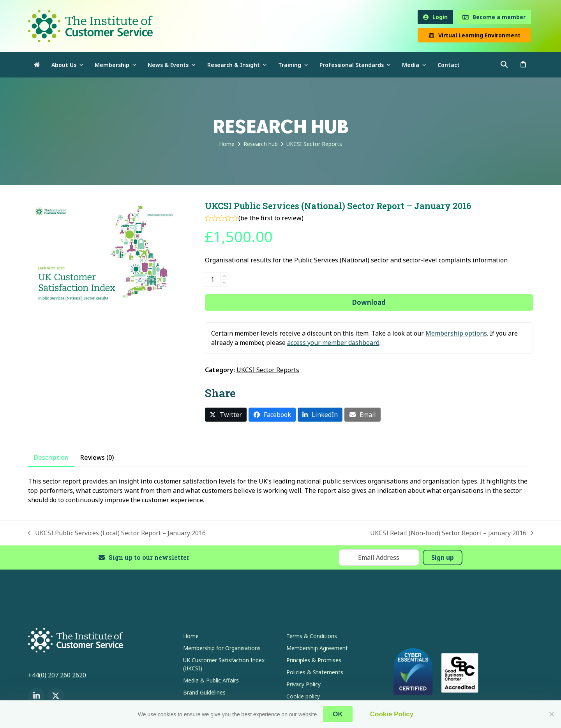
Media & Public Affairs (211, 680)
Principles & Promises (314, 660)
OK (338, 714)
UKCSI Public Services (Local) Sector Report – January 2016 (117, 533)
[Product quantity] (213, 280)
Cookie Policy (392, 714)
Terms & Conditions (312, 636)
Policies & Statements (315, 672)
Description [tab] (51, 457)
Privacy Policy (303, 684)
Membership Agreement (317, 648)
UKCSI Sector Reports (268, 370)
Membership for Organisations (222, 648)
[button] (523, 65)
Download (369, 302)
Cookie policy (303, 696)
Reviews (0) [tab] (97, 457)
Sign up (443, 557)
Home (191, 636)
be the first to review (271, 218)
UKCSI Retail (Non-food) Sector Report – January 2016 (452, 533)
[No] (551, 714)
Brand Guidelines (204, 692)
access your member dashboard (333, 343)
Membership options (456, 333)
